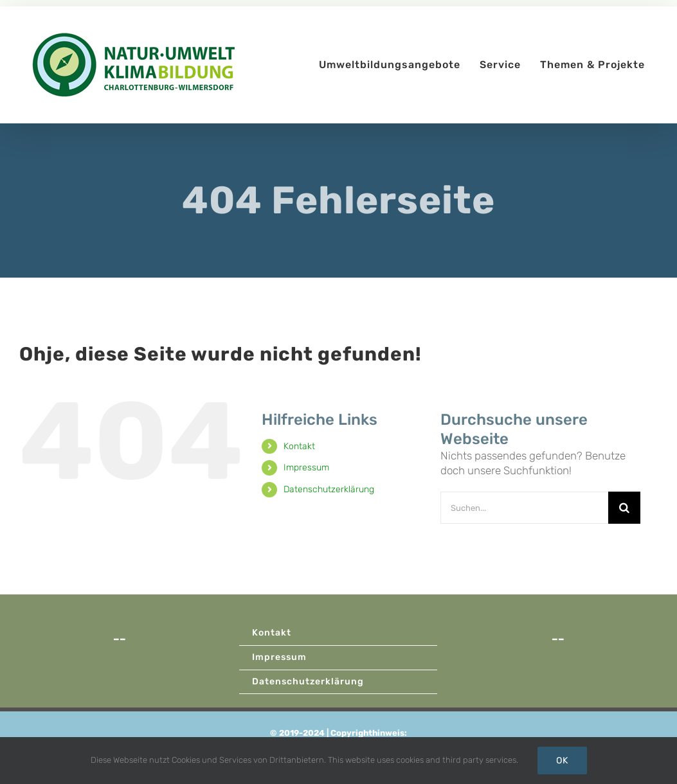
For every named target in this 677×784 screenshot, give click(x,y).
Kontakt (299, 446)
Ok (562, 761)
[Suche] (624, 508)
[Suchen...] (524, 508)
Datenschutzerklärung (329, 489)
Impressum (306, 468)
